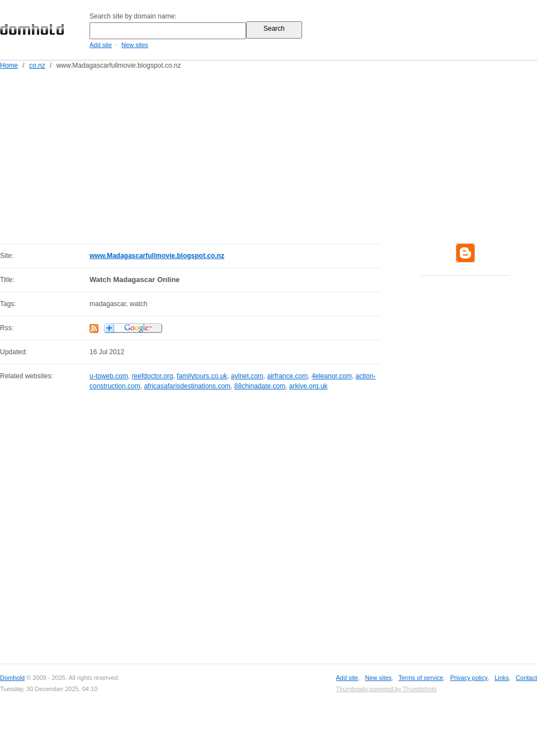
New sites (135, 45)
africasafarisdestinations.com (187, 386)
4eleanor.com (332, 376)
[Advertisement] (258, 154)
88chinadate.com (260, 386)
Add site (101, 45)
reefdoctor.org (152, 376)
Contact (526, 678)
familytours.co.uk (202, 376)
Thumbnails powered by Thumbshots (386, 689)
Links (502, 678)
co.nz (37, 65)
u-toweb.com (109, 376)
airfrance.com (288, 376)
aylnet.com (247, 376)
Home (9, 65)
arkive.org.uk (308, 386)
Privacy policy (469, 678)
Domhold (12, 678)
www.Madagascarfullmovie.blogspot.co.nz (157, 256)
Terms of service (421, 678)
